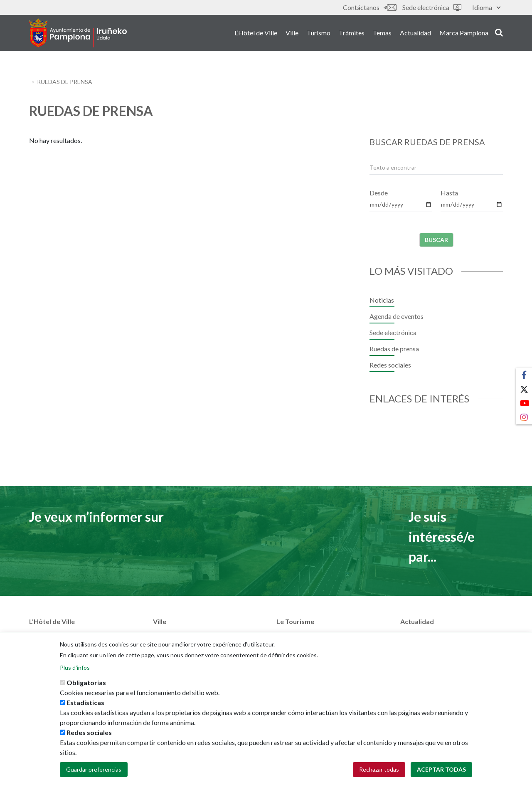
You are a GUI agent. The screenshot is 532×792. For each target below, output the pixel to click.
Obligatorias (86, 691)
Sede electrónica (432, 7)
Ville (292, 33)
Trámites (352, 33)
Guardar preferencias (94, 778)
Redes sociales (390, 365)
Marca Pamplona (464, 33)
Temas (382, 33)
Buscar (436, 240)
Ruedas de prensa (394, 349)
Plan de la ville (173, 635)
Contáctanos (369, 7)
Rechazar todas (379, 778)
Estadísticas (85, 711)
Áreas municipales (55, 635)
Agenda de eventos (397, 316)
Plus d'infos (75, 676)
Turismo (319, 33)
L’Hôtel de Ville (256, 33)
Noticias (382, 300)
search (499, 32)
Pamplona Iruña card (306, 635)
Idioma (486, 7)
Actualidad (415, 33)
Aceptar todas (441, 778)
